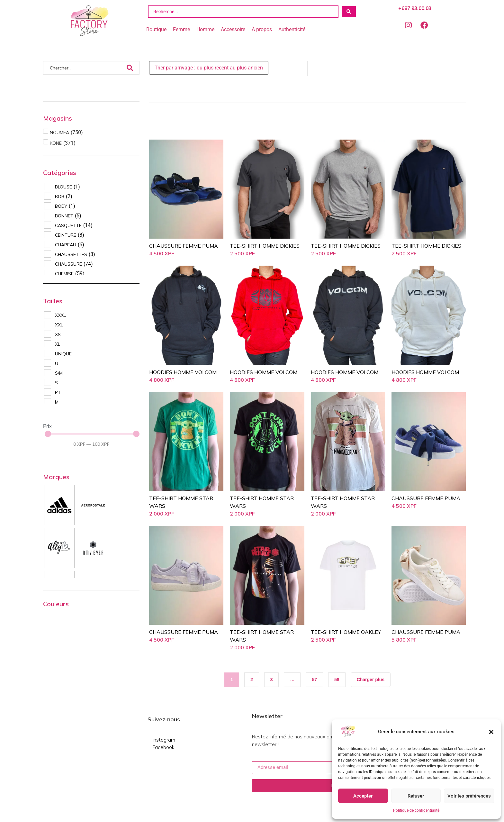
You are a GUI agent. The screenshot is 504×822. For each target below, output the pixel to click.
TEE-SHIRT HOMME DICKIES (265, 246)
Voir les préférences (469, 796)
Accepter (363, 796)
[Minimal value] (92, 434)
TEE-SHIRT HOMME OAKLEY (346, 632)
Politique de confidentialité (416, 810)
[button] (491, 732)
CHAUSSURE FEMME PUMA (184, 246)
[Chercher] (85, 68)
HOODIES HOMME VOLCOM (183, 372)
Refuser (416, 796)
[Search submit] (349, 12)
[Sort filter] (209, 68)
